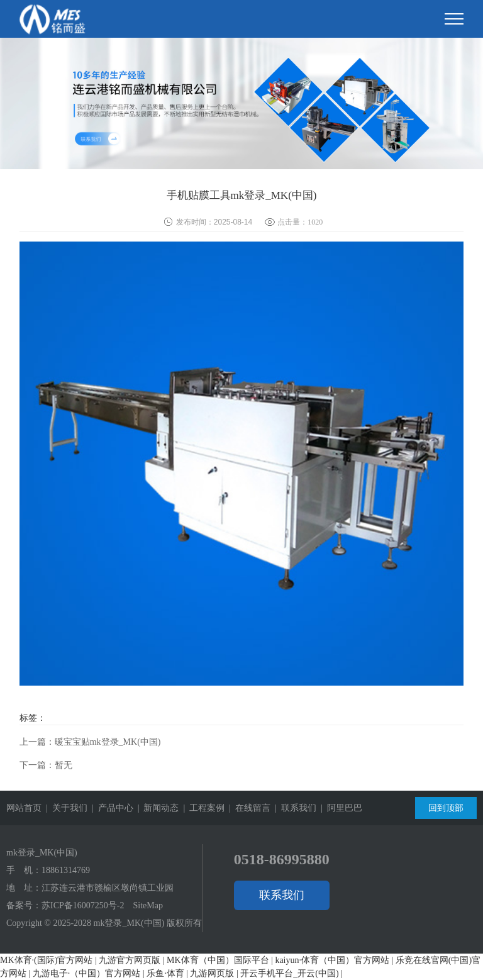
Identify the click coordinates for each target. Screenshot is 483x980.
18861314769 (66, 870)
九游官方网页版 (130, 960)
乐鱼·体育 (165, 973)
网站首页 (24, 808)
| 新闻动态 (156, 808)
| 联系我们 (293, 808)
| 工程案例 (202, 808)
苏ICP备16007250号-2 (83, 905)
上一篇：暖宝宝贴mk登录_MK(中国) (90, 742)
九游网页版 (212, 973)
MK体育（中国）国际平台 (218, 960)
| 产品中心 (110, 808)
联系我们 (282, 895)
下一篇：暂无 (46, 765)
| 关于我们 (64, 808)
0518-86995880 (282, 859)
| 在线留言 (247, 808)
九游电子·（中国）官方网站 (87, 973)
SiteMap (147, 905)
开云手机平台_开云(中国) (289, 973)
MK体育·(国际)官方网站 (46, 960)
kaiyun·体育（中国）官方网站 (332, 960)
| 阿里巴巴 (339, 808)
